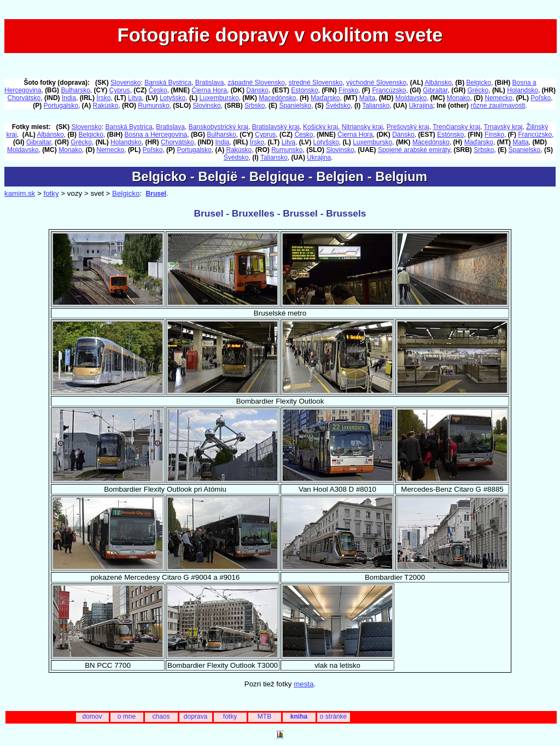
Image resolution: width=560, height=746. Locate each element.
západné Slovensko (256, 83)
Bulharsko (75, 90)
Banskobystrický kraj (218, 127)
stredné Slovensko (316, 83)
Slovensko (126, 83)
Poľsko (541, 98)
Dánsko (257, 90)
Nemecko (498, 98)
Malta (367, 98)
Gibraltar (435, 90)
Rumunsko (153, 106)
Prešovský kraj (408, 127)
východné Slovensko (376, 83)
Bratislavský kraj (276, 127)
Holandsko (523, 90)
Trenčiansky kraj (456, 127)
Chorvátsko (24, 98)
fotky (51, 193)
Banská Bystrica (168, 83)
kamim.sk (20, 193)
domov (92, 716)
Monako (459, 98)
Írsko (103, 98)
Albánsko (438, 83)
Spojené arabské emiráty (414, 150)
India (69, 98)
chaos (161, 716)
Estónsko (304, 90)
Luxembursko (219, 98)
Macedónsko (277, 98)
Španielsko (295, 106)
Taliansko (376, 106)
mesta (304, 684)
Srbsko (255, 106)
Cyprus (120, 90)
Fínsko (348, 90)
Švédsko (338, 106)
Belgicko (479, 83)
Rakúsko (106, 106)
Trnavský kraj (503, 127)
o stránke (333, 716)
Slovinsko (206, 106)
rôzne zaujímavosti (498, 106)
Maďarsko (325, 98)
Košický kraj (320, 127)
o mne (127, 716)
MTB (264, 716)
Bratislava (210, 83)
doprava (196, 716)
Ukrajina (421, 106)
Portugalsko (61, 106)
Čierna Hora (209, 90)
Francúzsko (389, 90)
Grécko (478, 90)
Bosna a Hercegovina (156, 135)
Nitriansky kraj (362, 127)
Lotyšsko (173, 98)
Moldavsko (411, 98)
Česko (158, 90)
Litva (135, 98)
